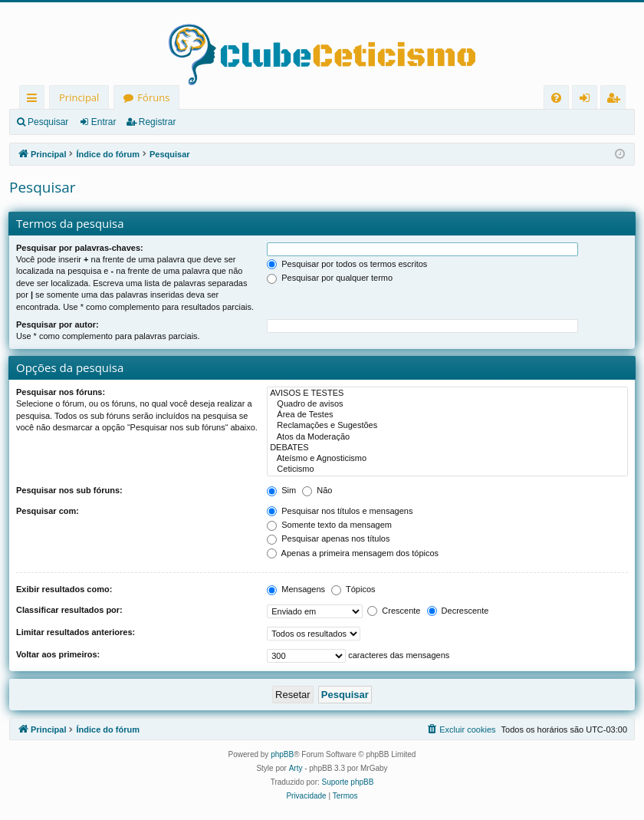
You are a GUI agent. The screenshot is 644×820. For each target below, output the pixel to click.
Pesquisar (48, 122)
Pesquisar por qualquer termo (330, 278)
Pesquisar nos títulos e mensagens (340, 511)
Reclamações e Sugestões (447, 426)
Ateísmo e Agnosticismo (447, 459)
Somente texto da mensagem (329, 525)
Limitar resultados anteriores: (76, 632)
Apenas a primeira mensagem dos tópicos (353, 553)
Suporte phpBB (348, 782)
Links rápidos (35, 100)
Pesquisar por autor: (58, 324)
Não (317, 490)
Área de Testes (447, 415)
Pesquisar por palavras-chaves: (80, 248)
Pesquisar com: (48, 511)
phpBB (282, 754)
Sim (281, 490)
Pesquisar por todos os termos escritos (347, 264)
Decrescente (458, 611)
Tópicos (353, 589)
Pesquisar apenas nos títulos (328, 538)
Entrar (104, 122)
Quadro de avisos (447, 404)
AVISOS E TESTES (447, 394)
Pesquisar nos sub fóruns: (69, 490)
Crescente (394, 611)
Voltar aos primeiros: (58, 654)
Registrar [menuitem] (616, 100)
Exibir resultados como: (64, 589)
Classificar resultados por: (69, 610)
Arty (296, 768)
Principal (79, 97)
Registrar (158, 122)
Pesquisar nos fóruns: (61, 392)
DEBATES (447, 448)
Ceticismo (447, 469)
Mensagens (296, 589)
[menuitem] (556, 98)
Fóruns (153, 97)
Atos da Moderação (447, 437)
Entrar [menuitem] (588, 100)
